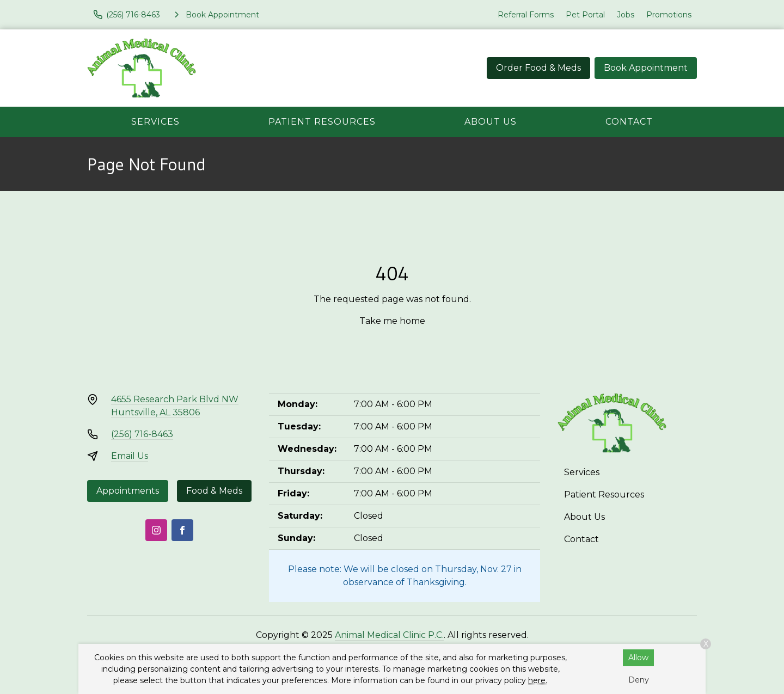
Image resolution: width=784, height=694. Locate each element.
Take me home (392, 321)
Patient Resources (322, 122)
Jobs (626, 15)
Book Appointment (646, 68)
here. (538, 680)
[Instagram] (156, 530)
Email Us (130, 456)
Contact (629, 122)
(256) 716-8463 (142, 434)
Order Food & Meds (538, 68)
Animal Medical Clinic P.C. (389, 635)
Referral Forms (526, 15)
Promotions (669, 15)
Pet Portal (585, 15)
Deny (639, 680)
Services (155, 122)
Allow (638, 658)
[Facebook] (182, 530)
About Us (491, 122)
